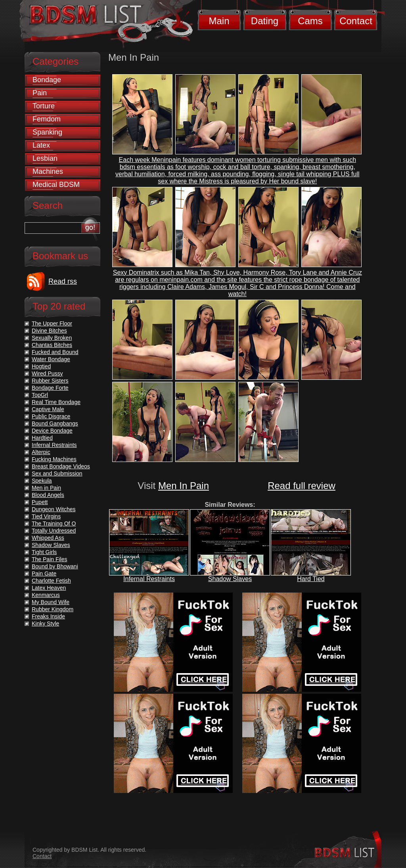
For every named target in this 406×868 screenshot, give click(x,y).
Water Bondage (51, 359)
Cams (310, 21)
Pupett (40, 502)
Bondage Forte (50, 388)
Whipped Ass (48, 538)
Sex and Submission (57, 473)
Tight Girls (44, 552)
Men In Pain (184, 486)
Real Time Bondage (56, 402)
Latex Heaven (49, 588)
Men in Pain (46, 488)
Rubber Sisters (50, 381)
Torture (44, 106)
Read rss (63, 281)
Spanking (47, 132)
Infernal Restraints (149, 579)
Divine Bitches (49, 331)
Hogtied (41, 366)
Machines (48, 171)
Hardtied (42, 438)
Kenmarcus (46, 595)
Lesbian (45, 158)
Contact (356, 21)
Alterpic (41, 452)
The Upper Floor (52, 323)
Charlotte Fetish (51, 581)
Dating (265, 21)
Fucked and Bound (55, 352)
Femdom (47, 119)
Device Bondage (52, 431)
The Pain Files (49, 559)
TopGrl (40, 395)
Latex (41, 145)
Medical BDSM (56, 185)
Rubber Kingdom (53, 609)
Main (219, 21)
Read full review (302, 486)
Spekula (42, 481)
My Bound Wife (51, 602)
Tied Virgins (46, 516)
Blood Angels (48, 495)
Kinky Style (45, 624)
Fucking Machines (54, 459)
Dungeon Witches (54, 509)
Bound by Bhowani (55, 566)
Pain (40, 93)
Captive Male (48, 409)
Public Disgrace (51, 416)
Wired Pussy (47, 373)
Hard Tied (311, 579)
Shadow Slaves (230, 579)
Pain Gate (44, 574)
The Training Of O (54, 523)
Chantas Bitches (52, 345)
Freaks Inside (48, 616)
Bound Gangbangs (55, 423)
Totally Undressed (54, 531)
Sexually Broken (52, 338)
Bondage (47, 80)
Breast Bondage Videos (61, 466)
